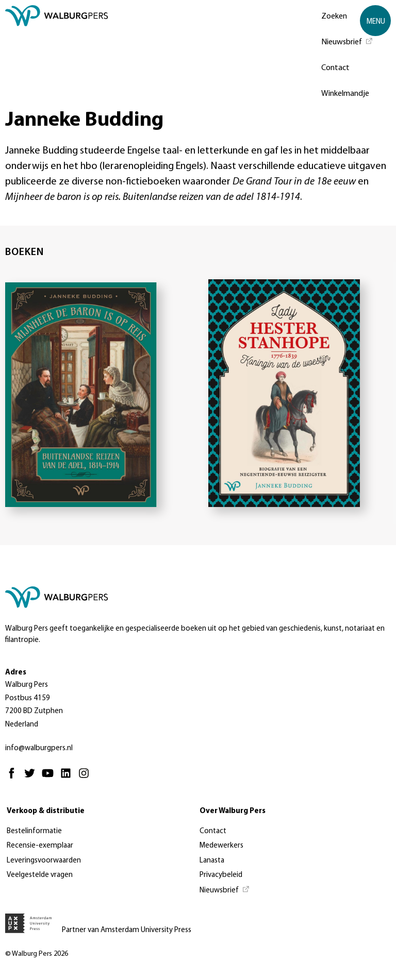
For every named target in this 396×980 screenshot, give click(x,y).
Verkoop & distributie (46, 811)
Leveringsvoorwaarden (44, 861)
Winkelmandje (345, 94)
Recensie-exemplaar (40, 846)
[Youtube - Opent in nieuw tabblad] (50, 778)
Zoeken (334, 16)
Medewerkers (221, 846)
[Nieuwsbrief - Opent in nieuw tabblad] (347, 41)
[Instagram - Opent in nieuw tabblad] (86, 778)
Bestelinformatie (34, 831)
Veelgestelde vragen (40, 875)
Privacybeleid (221, 875)
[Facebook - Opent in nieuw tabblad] (14, 778)
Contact (335, 68)
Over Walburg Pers (233, 811)
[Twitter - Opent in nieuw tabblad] (32, 778)
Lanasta (212, 861)
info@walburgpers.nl (39, 748)
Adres (16, 673)
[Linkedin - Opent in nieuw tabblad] (68, 778)
